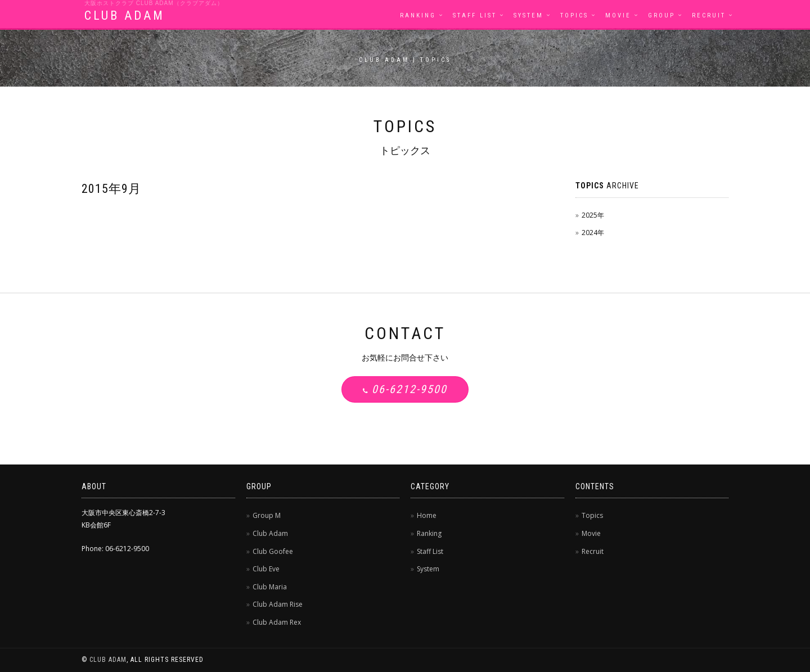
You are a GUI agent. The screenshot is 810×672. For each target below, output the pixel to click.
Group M (267, 515)
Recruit (709, 15)
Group (661, 15)
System (528, 15)
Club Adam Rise (278, 604)
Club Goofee (273, 551)
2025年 (593, 215)
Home (427, 515)
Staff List (475, 15)
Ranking (418, 15)
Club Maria (270, 587)
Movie (618, 15)
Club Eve (266, 569)
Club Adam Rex (277, 622)
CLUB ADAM (125, 15)
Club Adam (270, 533)
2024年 (593, 233)
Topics (574, 15)
